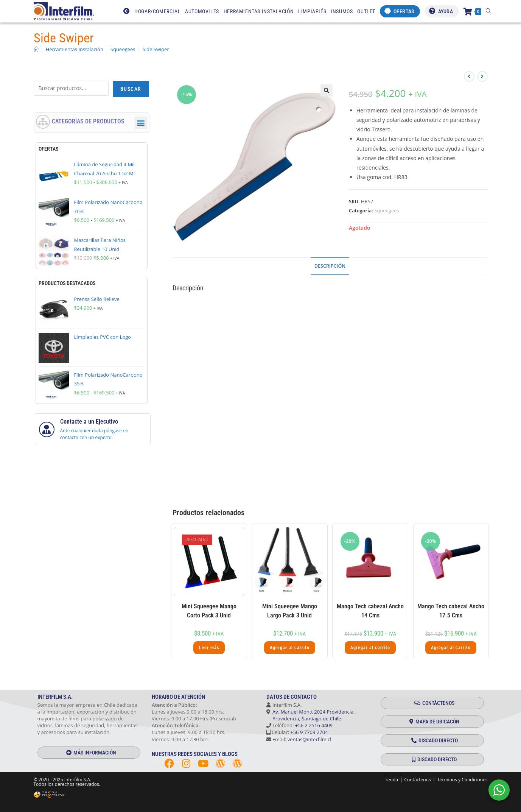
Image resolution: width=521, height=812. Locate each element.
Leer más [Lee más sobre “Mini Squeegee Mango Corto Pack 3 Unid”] (209, 648)
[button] (327, 90)
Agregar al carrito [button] (290, 648)
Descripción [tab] (330, 266)
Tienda (391, 780)
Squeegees (387, 210)
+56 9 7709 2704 (309, 732)
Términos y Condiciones (462, 780)
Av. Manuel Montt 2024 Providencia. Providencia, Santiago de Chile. (311, 715)
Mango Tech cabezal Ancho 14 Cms (370, 611)
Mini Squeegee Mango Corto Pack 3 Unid (209, 611)
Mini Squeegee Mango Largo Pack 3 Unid (290, 611)
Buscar (131, 89)
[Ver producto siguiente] (482, 76)
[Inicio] (36, 49)
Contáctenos (417, 780)
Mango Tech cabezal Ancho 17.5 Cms (451, 611)
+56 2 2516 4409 (314, 725)
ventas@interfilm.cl (309, 739)
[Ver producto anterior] (469, 76)
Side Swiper (156, 49)
